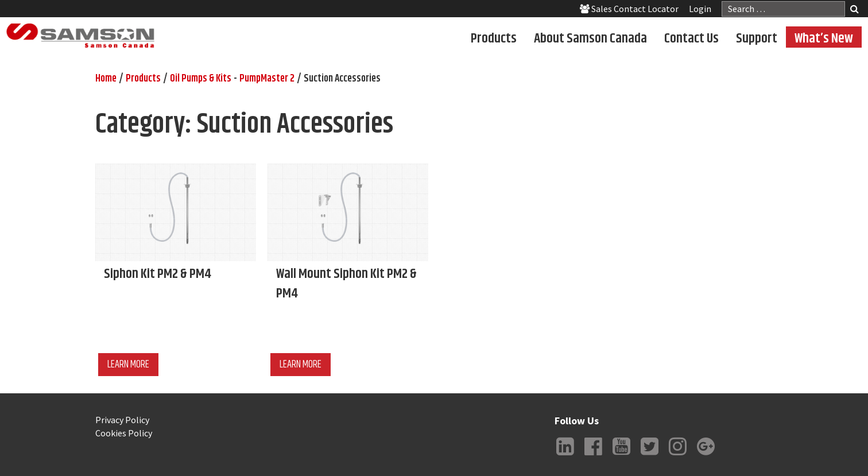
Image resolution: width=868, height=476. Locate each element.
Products (494, 38)
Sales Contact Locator (629, 9)
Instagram (677, 455)
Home (106, 79)
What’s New (824, 38)
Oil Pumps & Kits (201, 79)
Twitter (649, 455)
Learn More (128, 365)
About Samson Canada (590, 38)
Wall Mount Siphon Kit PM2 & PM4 (346, 284)
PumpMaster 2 (267, 79)
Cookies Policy (124, 433)
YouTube (621, 455)
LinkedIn (565, 455)
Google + (706, 455)
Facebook (593, 455)
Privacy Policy (122, 420)
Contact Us (691, 38)
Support (757, 38)
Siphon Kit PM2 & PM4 (158, 274)
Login (700, 9)
